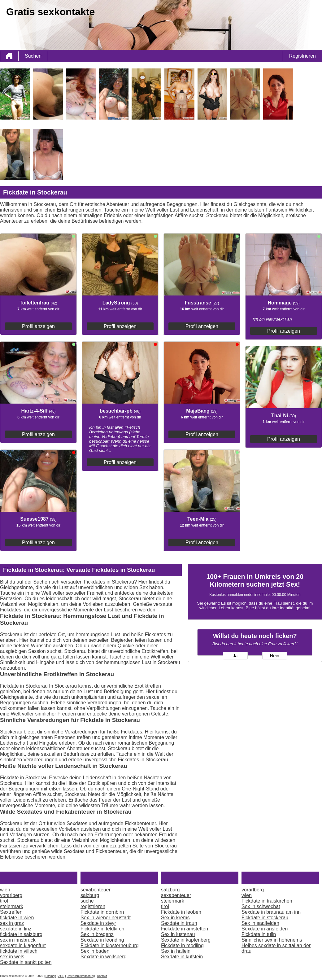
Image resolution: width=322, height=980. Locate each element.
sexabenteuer (96, 890)
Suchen (33, 56)
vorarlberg (11, 895)
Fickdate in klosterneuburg (110, 945)
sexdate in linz (16, 929)
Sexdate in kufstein (182, 957)
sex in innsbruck (18, 940)
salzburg (90, 895)
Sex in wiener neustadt (106, 918)
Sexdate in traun (179, 923)
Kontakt (102, 976)
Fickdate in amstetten (185, 929)
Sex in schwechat (261, 906)
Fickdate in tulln (259, 934)
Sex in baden (95, 951)
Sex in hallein (176, 951)
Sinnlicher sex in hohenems (272, 940)
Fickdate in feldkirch (102, 929)
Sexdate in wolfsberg (104, 957)
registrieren (93, 906)
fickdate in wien (17, 918)
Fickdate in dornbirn (102, 912)
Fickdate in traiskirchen (267, 901)
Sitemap (51, 976)
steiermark (12, 906)
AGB (61, 976)
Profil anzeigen (38, 326)
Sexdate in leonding (102, 940)
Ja (235, 656)
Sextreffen (11, 912)
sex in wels (12, 957)
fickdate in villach (19, 951)
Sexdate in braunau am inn (271, 912)
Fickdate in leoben (181, 912)
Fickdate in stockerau (265, 918)
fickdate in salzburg (21, 934)
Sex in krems (175, 918)
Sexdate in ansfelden (265, 929)
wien (5, 890)
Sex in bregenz (97, 934)
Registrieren (302, 56)
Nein (275, 656)
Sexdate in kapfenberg (186, 940)
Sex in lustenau (178, 934)
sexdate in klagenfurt (23, 945)
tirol (4, 901)
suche (87, 901)
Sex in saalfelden (260, 923)
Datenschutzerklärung (81, 976)
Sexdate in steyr (98, 923)
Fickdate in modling (182, 945)
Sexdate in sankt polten (26, 962)
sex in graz (12, 923)
